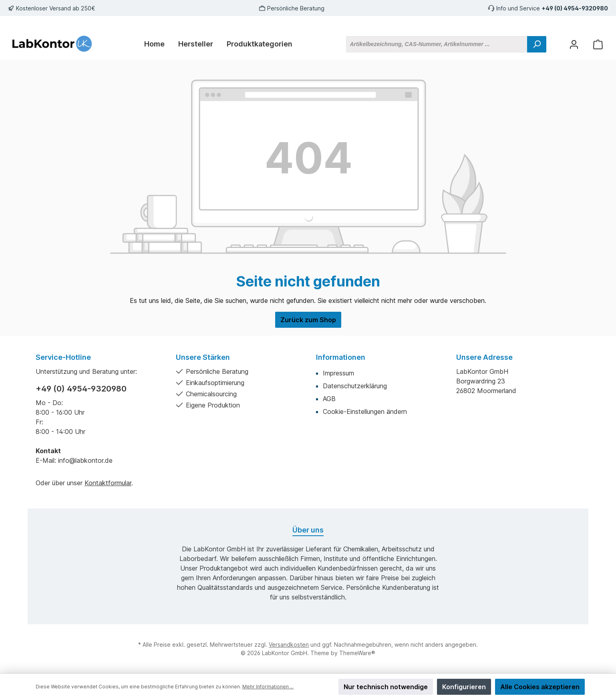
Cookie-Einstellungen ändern (365, 412)
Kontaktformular (108, 483)
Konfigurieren (464, 687)
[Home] (154, 44)
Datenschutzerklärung (355, 386)
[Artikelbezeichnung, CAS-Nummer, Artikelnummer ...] (437, 44)
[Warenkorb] (598, 44)
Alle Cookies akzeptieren (540, 687)
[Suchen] (537, 44)
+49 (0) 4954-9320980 (575, 8)
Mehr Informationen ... (268, 687)
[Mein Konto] (574, 44)
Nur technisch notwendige (386, 687)
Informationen (341, 357)
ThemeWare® (357, 653)
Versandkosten (289, 645)
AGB (329, 399)
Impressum (338, 373)
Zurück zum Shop (308, 320)
